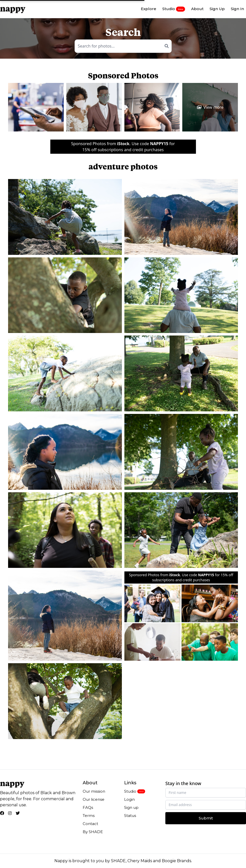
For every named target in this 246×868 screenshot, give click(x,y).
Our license (94, 799)
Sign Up (217, 9)
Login (129, 799)
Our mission (94, 791)
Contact (90, 824)
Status (130, 816)
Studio (174, 9)
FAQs (88, 807)
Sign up (131, 807)
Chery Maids (140, 861)
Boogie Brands (176, 861)
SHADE (118, 861)
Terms (89, 816)
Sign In (237, 9)
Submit (206, 818)
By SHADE (93, 832)
